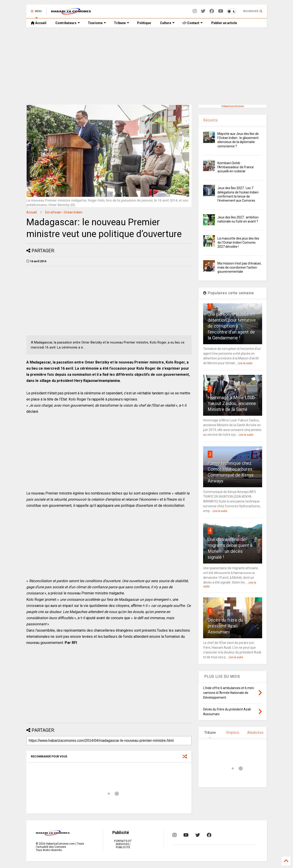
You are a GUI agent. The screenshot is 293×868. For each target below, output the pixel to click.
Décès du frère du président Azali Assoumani (225, 626)
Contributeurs (68, 23)
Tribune (122, 23)
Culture (167, 23)
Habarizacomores (233, 106)
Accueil (39, 23)
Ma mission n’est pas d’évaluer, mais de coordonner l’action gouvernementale (239, 267)
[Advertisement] (147, 66)
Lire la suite (245, 363)
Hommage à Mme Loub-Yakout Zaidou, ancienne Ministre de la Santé (232, 403)
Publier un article (224, 23)
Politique (144, 23)
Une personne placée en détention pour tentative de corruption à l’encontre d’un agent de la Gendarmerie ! (232, 326)
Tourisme (97, 23)
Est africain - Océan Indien (64, 212)
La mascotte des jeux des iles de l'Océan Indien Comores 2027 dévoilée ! (238, 242)
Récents (211, 120)
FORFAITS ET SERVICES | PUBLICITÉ (123, 844)
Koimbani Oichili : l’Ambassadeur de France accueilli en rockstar (236, 167)
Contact (193, 23)
